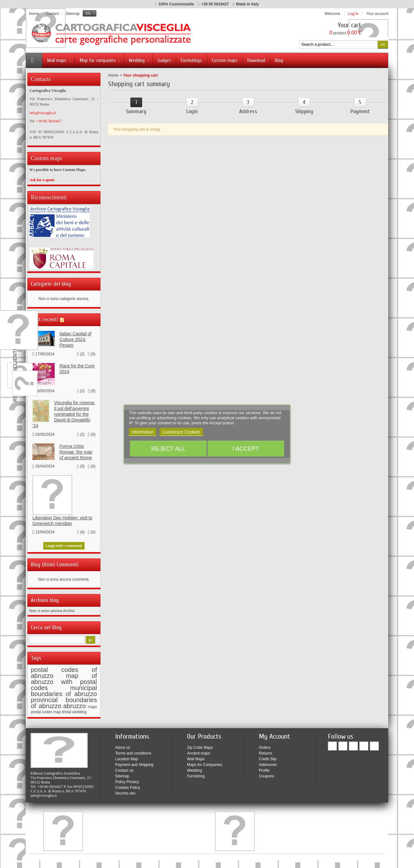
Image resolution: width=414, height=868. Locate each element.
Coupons (266, 774)
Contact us (124, 769)
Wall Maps (196, 757)
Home (113, 75)
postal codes (41, 710)
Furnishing (196, 774)
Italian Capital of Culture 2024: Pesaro (75, 338)
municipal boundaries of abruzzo (64, 689)
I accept (246, 448)
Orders (265, 746)
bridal (66, 710)
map (57, 710)
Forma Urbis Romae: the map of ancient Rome (76, 450)
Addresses (268, 763)
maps (92, 705)
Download (256, 60)
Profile (264, 769)
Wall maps (59, 60)
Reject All (168, 448)
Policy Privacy (127, 780)
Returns (266, 751)
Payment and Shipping (134, 763)
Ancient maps (199, 751)
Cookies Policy (128, 786)
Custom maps (225, 60)
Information (143, 432)
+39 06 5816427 (215, 4)
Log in (353, 14)
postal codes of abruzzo (64, 671)
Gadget (164, 60)
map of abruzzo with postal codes (64, 680)
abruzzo (75, 704)
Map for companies (100, 60)
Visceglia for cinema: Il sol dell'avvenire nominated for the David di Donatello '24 (64, 412)
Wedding (139, 60)
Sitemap (122, 774)
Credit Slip (268, 757)
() (81, 352)
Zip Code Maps (200, 746)
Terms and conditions (133, 751)
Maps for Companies (205, 763)
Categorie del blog (51, 282)
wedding (79, 710)
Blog (279, 60)
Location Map (127, 757)
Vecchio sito (125, 791)
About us (123, 746)
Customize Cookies (181, 432)
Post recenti (44, 318)
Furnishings (191, 60)
